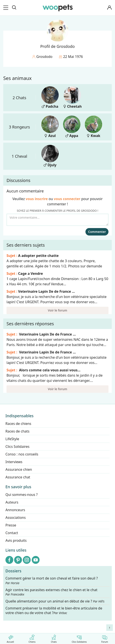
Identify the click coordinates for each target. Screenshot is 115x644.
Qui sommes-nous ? (22, 495)
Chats (54, 638)
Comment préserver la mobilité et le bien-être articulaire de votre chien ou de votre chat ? (54, 610)
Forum (105, 638)
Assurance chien (19, 469)
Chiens (32, 638)
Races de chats (17, 431)
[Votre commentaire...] (57, 220)
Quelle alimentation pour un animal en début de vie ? (55, 601)
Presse (11, 525)
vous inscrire (37, 199)
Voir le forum (57, 310)
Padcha (50, 98)
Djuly (50, 156)
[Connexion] (109, 8)
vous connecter (67, 199)
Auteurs (12, 502)
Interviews (14, 462)
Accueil (10, 638)
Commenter (97, 232)
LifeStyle (12, 439)
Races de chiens (18, 424)
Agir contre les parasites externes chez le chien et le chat (51, 592)
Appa (72, 127)
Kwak (93, 127)
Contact (12, 533)
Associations (16, 518)
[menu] (7, 8)
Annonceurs (15, 510)
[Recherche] (14, 8)
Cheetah (72, 98)
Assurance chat (18, 477)
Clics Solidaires (79, 638)
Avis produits (16, 540)
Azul (50, 127)
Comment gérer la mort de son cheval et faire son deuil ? (52, 581)
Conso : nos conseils (22, 454)
